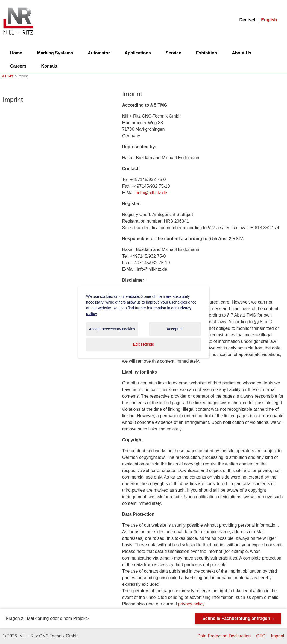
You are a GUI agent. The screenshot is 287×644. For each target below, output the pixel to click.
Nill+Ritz (18, 8)
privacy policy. (192, 604)
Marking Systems (55, 53)
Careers (18, 66)
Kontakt (49, 66)
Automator (99, 53)
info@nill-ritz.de (152, 193)
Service (173, 53)
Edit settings (143, 344)
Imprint (13, 100)
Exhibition (207, 53)
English (269, 20)
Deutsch (248, 20)
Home (16, 53)
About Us (241, 53)
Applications (138, 53)
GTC (261, 636)
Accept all (175, 329)
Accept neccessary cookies (112, 329)
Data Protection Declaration (224, 636)
